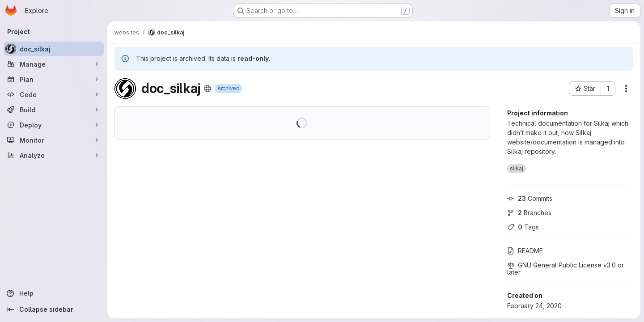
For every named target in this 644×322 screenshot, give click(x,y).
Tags (523, 227)
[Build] (54, 110)
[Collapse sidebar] (54, 309)
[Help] (54, 293)
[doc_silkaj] (54, 49)
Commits (530, 198)
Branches (529, 213)
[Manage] (54, 64)
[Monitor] (54, 140)
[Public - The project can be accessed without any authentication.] (208, 89)
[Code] (54, 94)
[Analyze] (54, 155)
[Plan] (54, 79)
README (525, 251)
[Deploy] (54, 125)
